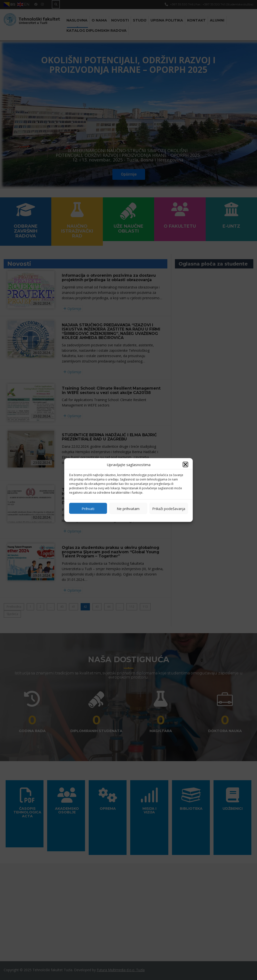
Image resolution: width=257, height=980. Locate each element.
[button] (185, 465)
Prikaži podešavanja (169, 508)
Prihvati (88, 508)
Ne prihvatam (128, 508)
